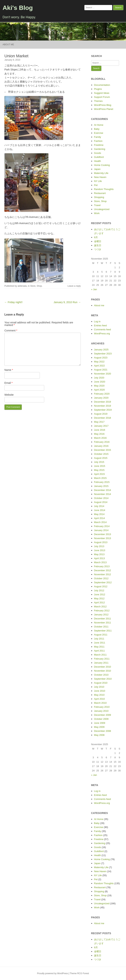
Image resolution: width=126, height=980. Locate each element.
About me (8, 45)
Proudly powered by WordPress (53, 973)
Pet (96, 185)
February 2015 (102, 482)
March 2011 (100, 655)
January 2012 (101, 615)
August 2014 (101, 502)
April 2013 (99, 558)
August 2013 (101, 542)
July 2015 (99, 462)
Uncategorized (102, 209)
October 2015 (101, 454)
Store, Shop (36, 286)
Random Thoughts (104, 189)
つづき (98, 249)
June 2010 (100, 691)
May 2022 (99, 362)
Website (9, 395)
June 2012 (100, 594)
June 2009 (100, 723)
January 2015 (101, 486)
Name (9, 370)
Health (98, 161)
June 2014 (100, 510)
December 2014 (103, 490)
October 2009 (101, 719)
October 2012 (101, 578)
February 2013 (102, 566)
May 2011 (99, 647)
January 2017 (101, 426)
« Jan (94, 289)
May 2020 (99, 386)
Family (98, 137)
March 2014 (100, 522)
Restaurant (100, 193)
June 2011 (100, 643)
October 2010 (101, 675)
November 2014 (103, 494)
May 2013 (99, 554)
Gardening (100, 149)
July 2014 (99, 506)
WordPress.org (102, 334)
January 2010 (101, 711)
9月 (96, 237)
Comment (11, 330)
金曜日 (98, 241)
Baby (97, 129)
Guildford (99, 157)
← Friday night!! (13, 302)
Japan (97, 169)
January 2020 (101, 398)
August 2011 (101, 635)
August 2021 (101, 370)
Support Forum (102, 97)
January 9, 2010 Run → (67, 302)
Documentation (102, 85)
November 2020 (103, 374)
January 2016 (101, 446)
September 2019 (103, 410)
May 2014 (99, 514)
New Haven (100, 177)
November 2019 (103, 406)
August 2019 (101, 414)
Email (8, 383)
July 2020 (99, 378)
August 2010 (101, 683)
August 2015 (101, 458)
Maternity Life (101, 173)
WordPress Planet (104, 109)
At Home (99, 125)
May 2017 (99, 422)
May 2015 (99, 470)
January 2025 (101, 350)
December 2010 (103, 667)
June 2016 (100, 430)
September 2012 (103, 582)
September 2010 (103, 679)
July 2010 (99, 687)
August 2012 (101, 586)
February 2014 (102, 526)
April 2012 (99, 603)
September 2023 (103, 354)
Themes (98, 101)
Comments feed (103, 329)
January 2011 (101, 663)
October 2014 (101, 498)
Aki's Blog (18, 8)
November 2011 (103, 623)
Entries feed (100, 325)
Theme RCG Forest (79, 973)
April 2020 (99, 390)
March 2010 (100, 703)
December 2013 (103, 534)
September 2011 (103, 631)
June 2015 (100, 466)
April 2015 (99, 474)
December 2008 (103, 731)
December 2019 (103, 402)
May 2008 (99, 735)
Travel (97, 205)
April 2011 (99, 651)
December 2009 (103, 715)
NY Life (98, 181)
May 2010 (99, 695)
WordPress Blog (103, 105)
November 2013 (103, 538)
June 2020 (100, 382)
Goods (98, 153)
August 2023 (101, 358)
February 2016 (102, 442)
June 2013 (100, 550)
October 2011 (101, 627)
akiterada (22, 286)
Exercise (99, 133)
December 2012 (103, 570)
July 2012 (99, 590)
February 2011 (102, 659)
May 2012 (99, 598)
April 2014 (99, 518)
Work (97, 213)
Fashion (98, 141)
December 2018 (103, 418)
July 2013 (99, 546)
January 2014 (101, 530)
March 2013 (100, 562)
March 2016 (100, 438)
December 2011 (103, 619)
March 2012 (100, 607)
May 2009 (99, 727)
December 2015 (103, 450)
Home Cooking (102, 165)
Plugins (98, 89)
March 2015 (100, 478)
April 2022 (99, 366)
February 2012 (102, 611)
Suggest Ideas (102, 93)
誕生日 (98, 245)
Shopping (99, 197)
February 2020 (102, 394)
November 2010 (103, 671)
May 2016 (99, 434)
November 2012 (103, 574)
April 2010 (99, 699)
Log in (97, 321)
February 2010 (102, 707)
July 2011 (99, 639)
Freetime (99, 145)
